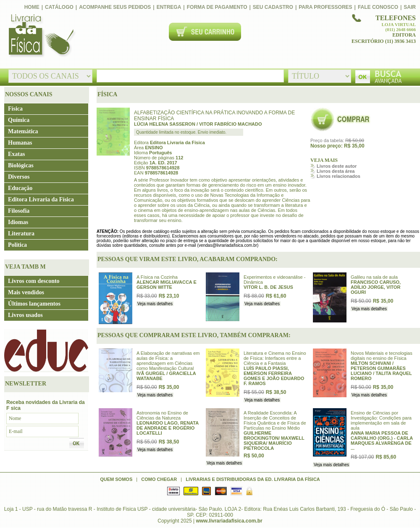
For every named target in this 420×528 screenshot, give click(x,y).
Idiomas (18, 222)
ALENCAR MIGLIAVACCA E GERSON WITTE (167, 285)
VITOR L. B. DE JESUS (268, 287)
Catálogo (59, 7)
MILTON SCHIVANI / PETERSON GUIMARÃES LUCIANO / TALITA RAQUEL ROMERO (381, 371)
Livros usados (25, 315)
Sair (410, 7)
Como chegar (159, 479)
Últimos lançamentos (34, 304)
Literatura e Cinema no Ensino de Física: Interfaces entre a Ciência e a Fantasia (275, 358)
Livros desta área (336, 171)
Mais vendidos (26, 292)
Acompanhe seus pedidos (115, 7)
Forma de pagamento (217, 7)
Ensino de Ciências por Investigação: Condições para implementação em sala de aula (381, 420)
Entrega (169, 7)
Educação (20, 188)
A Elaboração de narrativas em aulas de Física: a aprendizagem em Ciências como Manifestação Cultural (168, 361)
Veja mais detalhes (155, 304)
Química (19, 120)
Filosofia (19, 211)
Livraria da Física (40, 36)
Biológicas (21, 165)
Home (32, 7)
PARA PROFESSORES (325, 7)
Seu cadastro (273, 7)
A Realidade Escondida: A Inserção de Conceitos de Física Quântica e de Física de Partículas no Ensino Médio (275, 420)
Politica (17, 245)
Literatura (21, 234)
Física (15, 109)
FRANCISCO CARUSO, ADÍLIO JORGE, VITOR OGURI (376, 287)
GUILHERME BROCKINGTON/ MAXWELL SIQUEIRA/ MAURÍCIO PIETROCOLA (274, 441)
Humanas (20, 143)
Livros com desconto (34, 281)
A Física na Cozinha (157, 277)
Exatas (16, 154)
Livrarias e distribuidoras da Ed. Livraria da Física (253, 479)
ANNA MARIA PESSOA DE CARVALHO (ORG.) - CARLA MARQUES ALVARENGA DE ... (382, 441)
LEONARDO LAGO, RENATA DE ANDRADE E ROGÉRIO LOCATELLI (168, 428)
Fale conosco (378, 7)
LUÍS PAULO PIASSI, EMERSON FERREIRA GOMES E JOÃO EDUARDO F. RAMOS (274, 376)
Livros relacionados (339, 176)
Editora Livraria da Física (41, 199)
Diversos (19, 177)
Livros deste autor (337, 166)
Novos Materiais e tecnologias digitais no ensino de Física (382, 356)
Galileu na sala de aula (374, 277)
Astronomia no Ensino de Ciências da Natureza (162, 415)
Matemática (23, 131)
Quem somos (116, 479)
